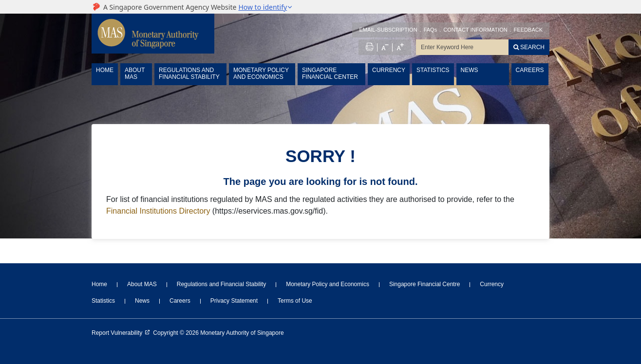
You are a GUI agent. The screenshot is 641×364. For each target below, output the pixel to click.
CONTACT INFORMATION (475, 30)
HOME (105, 70)
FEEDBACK (528, 30)
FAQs (431, 30)
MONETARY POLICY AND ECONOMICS (261, 73)
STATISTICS (433, 70)
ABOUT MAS (135, 73)
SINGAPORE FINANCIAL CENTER (330, 73)
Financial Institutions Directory (158, 211)
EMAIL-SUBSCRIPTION (388, 30)
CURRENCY (389, 70)
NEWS (470, 70)
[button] (265, 7)
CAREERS (530, 70)
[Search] (529, 47)
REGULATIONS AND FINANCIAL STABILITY (189, 73)
